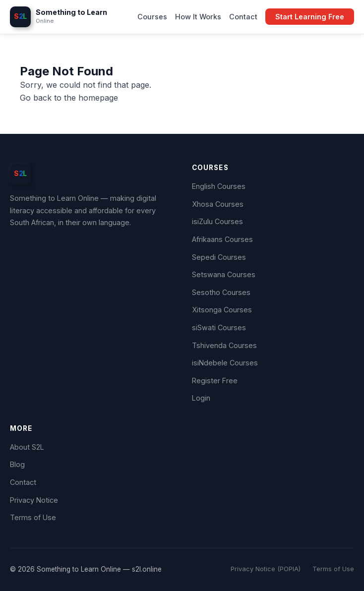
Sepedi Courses (219, 257)
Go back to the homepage (69, 98)
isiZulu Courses (217, 221)
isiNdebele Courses (225, 363)
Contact (243, 17)
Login (201, 398)
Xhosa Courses (218, 204)
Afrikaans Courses (222, 239)
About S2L (27, 447)
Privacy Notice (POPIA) (266, 569)
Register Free (215, 381)
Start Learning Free (310, 17)
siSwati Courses (219, 327)
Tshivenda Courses (224, 345)
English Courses (219, 186)
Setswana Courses (224, 274)
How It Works (198, 17)
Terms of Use (33, 517)
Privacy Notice (34, 500)
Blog (17, 464)
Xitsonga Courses (222, 310)
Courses (152, 17)
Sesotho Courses (221, 292)
